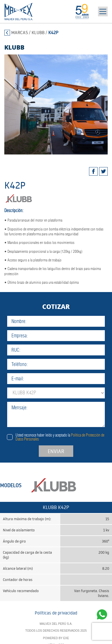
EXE (66, 638)
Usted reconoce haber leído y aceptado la (60, 437)
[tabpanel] (56, 104)
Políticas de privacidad (56, 613)
